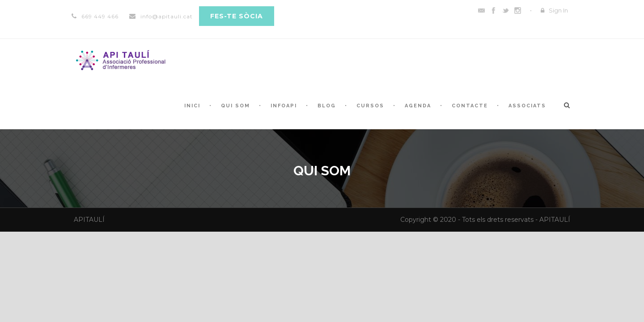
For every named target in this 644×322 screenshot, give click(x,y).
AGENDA (418, 106)
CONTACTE (470, 106)
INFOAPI (284, 106)
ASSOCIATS (527, 106)
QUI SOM (235, 106)
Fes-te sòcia (237, 16)
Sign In (558, 10)
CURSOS (370, 106)
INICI (192, 106)
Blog (327, 106)
